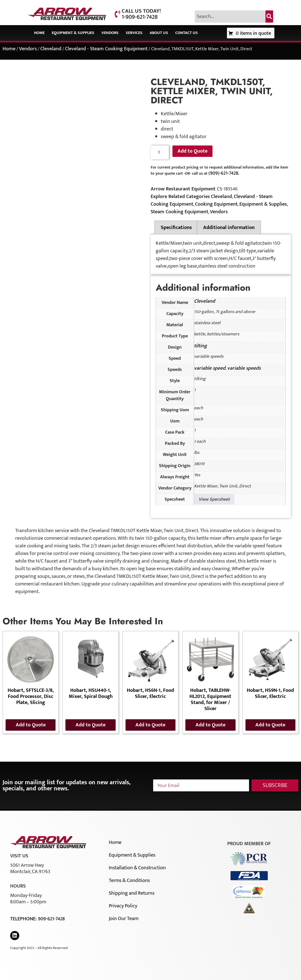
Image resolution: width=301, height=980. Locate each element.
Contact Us (187, 33)
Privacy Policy (123, 906)
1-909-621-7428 (140, 17)
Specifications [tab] (176, 227)
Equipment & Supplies (73, 33)
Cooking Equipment (216, 204)
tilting (200, 346)
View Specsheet (214, 499)
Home (39, 33)
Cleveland (51, 49)
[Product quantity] (160, 152)
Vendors (110, 33)
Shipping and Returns (132, 893)
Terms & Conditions (129, 880)
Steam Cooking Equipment (179, 212)
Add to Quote (192, 151)
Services (134, 33)
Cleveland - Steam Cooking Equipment (106, 49)
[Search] (269, 17)
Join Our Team (124, 919)
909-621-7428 (51, 919)
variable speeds (244, 368)
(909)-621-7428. (224, 173)
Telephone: (24, 919)
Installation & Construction (137, 868)
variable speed (210, 368)
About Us (159, 33)
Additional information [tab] (229, 227)
